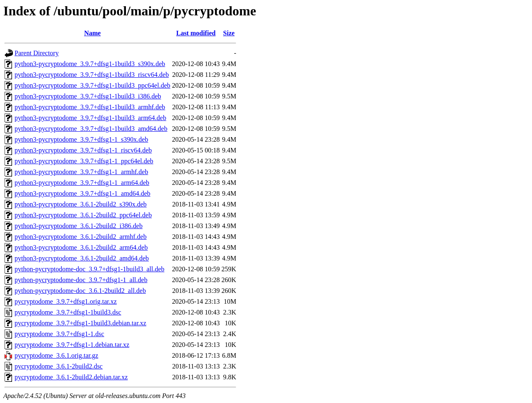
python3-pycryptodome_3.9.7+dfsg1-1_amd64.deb (83, 193)
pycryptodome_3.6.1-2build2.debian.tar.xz (71, 377)
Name (92, 33)
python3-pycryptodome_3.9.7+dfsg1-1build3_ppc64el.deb (92, 85)
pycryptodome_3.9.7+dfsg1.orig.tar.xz (66, 301)
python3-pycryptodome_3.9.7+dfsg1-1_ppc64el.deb (84, 161)
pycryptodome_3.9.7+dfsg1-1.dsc (59, 334)
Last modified (196, 33)
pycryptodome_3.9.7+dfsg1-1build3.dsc (68, 312)
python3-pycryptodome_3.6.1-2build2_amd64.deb (82, 258)
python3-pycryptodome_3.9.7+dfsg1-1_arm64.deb (82, 183)
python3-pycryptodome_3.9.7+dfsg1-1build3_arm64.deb (90, 118)
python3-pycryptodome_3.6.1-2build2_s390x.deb (81, 204)
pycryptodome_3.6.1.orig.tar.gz (56, 355)
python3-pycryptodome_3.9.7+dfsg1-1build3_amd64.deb (91, 129)
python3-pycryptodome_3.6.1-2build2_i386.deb (79, 226)
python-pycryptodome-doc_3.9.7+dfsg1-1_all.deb (81, 280)
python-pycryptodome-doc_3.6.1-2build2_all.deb (80, 291)
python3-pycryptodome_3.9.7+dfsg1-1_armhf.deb (81, 172)
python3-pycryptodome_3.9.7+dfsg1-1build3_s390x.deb (90, 64)
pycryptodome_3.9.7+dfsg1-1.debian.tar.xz (72, 345)
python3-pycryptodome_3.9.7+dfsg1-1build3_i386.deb (88, 96)
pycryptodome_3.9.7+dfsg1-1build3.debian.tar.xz (80, 323)
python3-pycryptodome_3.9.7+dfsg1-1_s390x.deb (81, 139)
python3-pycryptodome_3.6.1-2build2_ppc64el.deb (83, 215)
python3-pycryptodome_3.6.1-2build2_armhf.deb (81, 237)
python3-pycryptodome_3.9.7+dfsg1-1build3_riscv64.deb (92, 75)
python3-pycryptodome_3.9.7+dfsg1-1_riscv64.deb (83, 150)
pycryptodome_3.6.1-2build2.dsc (59, 366)
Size (229, 33)
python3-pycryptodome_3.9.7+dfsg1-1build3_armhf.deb (90, 107)
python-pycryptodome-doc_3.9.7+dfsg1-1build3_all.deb (90, 269)
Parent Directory (37, 53)
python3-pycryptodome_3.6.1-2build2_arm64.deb (81, 247)
